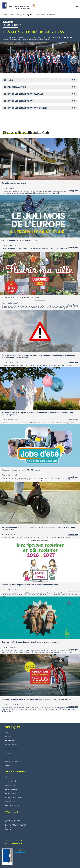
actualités (9, 753)
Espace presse (10, 741)
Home (5, 15)
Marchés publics (11, 793)
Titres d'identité (11, 781)
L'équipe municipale (24, 15)
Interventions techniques (14, 797)
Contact (8, 737)
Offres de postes (11, 801)
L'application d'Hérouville (13, 805)
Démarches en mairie (12, 777)
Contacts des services (14, 844)
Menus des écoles (11, 789)
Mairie (11, 15)
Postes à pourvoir (11, 749)
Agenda (8, 733)
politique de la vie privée (13, 761)
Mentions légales (11, 745)
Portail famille (10, 785)
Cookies (8, 765)
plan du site (9, 757)
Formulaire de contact (14, 840)
